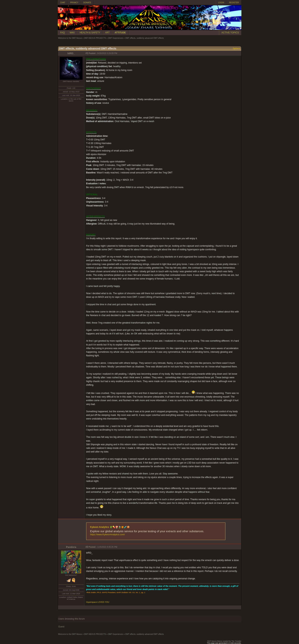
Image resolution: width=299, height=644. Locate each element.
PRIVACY (74, 3)
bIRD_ (71, 53)
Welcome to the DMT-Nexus (70, 38)
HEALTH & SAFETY (90, 33)
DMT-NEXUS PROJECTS (95, 38)
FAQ (63, 33)
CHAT (63, 3)
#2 (87, 547)
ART (107, 33)
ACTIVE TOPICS (230, 33)
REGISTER (234, 3)
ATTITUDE (120, 33)
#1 (87, 53)
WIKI (72, 33)
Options (236, 49)
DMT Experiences (116, 38)
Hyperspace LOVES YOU (98, 602)
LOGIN (221, 3)
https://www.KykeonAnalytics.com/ (108, 535)
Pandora (71, 547)
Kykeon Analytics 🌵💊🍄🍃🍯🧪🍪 (110, 527)
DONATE (87, 3)
